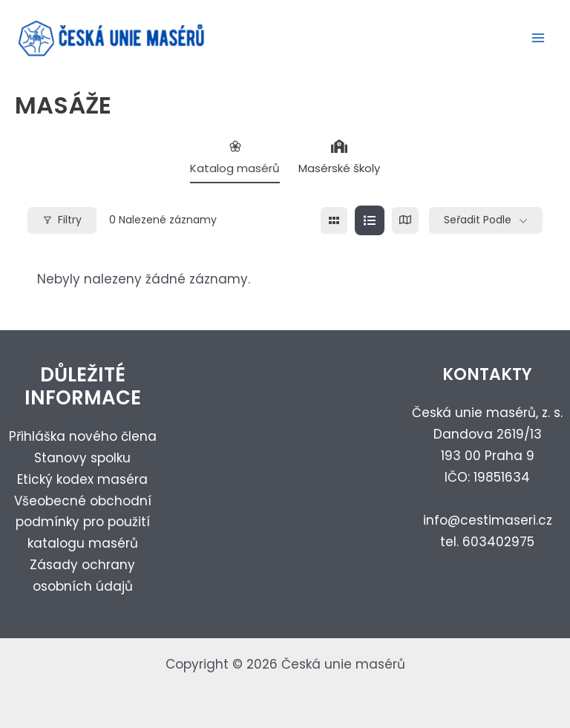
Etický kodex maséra (82, 479)
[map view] (405, 226)
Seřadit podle (478, 226)
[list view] (370, 226)
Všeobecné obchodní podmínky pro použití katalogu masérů (83, 522)
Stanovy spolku (82, 458)
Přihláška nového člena (83, 436)
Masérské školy (339, 163)
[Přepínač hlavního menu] (539, 42)
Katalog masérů (235, 163)
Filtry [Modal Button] (62, 226)
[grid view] (334, 226)
